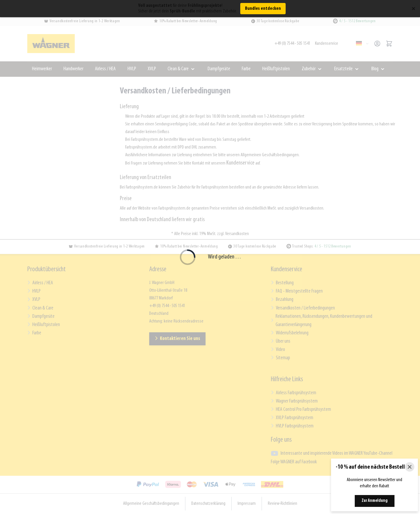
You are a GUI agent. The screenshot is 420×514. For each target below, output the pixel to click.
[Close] (410, 467)
